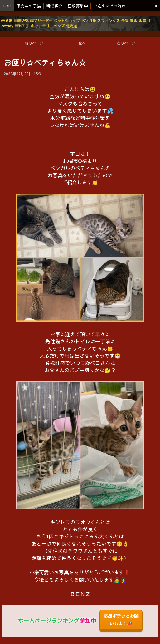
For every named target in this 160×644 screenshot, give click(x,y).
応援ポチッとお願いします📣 (121, 620)
